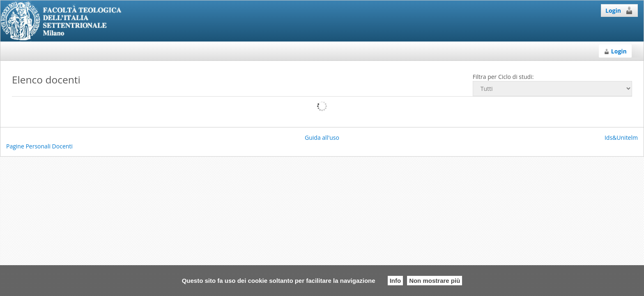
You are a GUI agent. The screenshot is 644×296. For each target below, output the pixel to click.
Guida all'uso (322, 138)
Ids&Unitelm (621, 138)
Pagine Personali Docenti (39, 146)
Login (619, 10)
